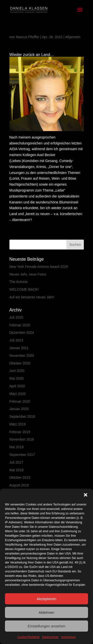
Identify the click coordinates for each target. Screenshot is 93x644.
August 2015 (19, 485)
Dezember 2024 (22, 333)
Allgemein (73, 37)
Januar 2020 (19, 409)
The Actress (19, 282)
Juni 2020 (17, 371)
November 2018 (22, 439)
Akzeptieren (46, 599)
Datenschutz (50, 637)
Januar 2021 (19, 348)
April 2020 (17, 386)
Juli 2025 (16, 317)
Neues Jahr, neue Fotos (28, 274)
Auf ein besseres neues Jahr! (32, 297)
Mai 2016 (17, 470)
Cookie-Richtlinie (28, 637)
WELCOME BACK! (24, 289)
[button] (86, 495)
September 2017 (22, 455)
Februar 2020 (20, 401)
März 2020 (18, 394)
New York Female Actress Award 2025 (39, 267)
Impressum (68, 637)
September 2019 (22, 417)
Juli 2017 (16, 462)
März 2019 (18, 424)
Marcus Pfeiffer (28, 37)
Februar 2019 (20, 432)
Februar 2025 (20, 325)
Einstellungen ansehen (47, 626)
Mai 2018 (17, 447)
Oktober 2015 (20, 477)
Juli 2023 (16, 340)
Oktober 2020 (20, 363)
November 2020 (22, 356)
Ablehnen (46, 612)
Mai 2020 (17, 378)
